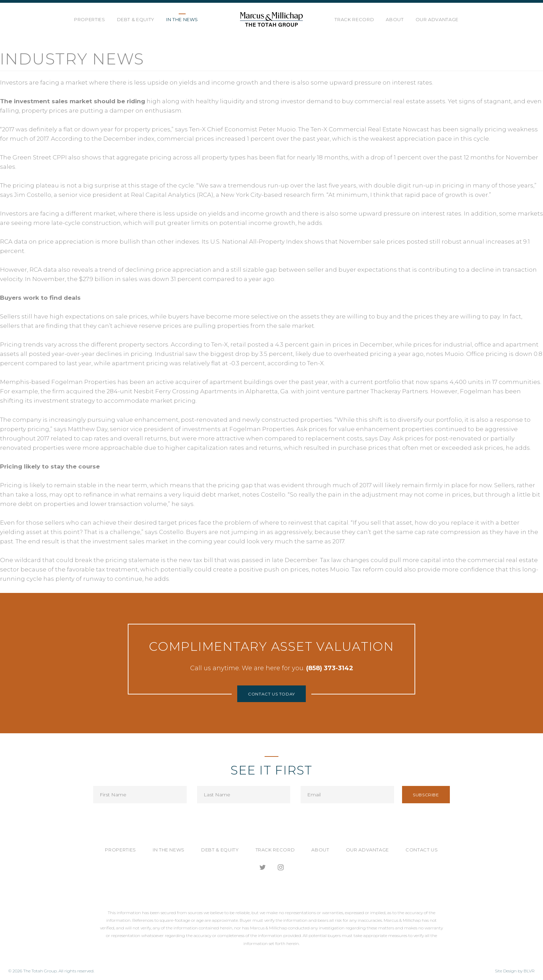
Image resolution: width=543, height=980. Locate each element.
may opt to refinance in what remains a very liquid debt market (144, 495)
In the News (182, 19)
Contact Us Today (271, 694)
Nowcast (416, 129)
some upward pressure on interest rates (400, 213)
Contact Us (422, 850)
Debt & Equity (136, 19)
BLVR (529, 971)
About (395, 19)
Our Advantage (437, 19)
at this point (61, 532)
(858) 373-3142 (330, 668)
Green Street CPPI (40, 157)
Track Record (354, 19)
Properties (90, 19)
